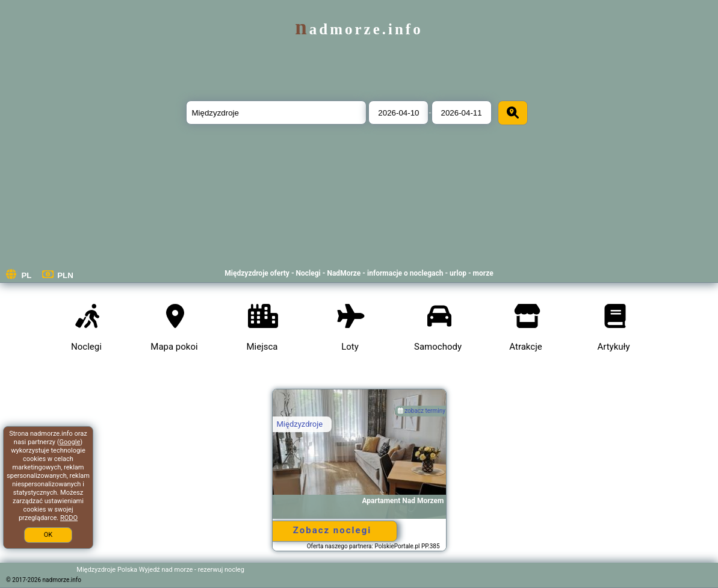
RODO (69, 518)
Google (70, 442)
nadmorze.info (359, 29)
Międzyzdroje (300, 424)
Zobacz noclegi (332, 530)
